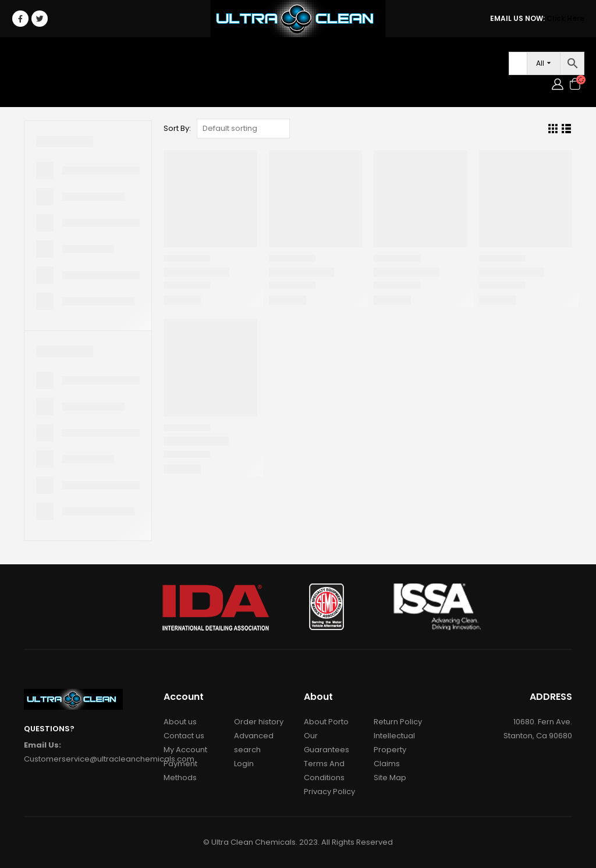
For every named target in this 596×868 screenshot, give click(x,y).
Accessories (333, 61)
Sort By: (177, 128)
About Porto (326, 722)
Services (442, 61)
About (392, 61)
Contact (37, 84)
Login (79, 84)
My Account (185, 750)
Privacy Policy (329, 791)
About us (180, 722)
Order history (259, 722)
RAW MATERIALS (264, 61)
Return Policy (398, 722)
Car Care (69, 61)
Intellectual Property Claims (394, 750)
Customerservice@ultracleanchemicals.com (109, 759)
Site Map (390, 778)
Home (28, 61)
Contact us (184, 736)
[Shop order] (243, 129)
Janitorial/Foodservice (161, 61)
